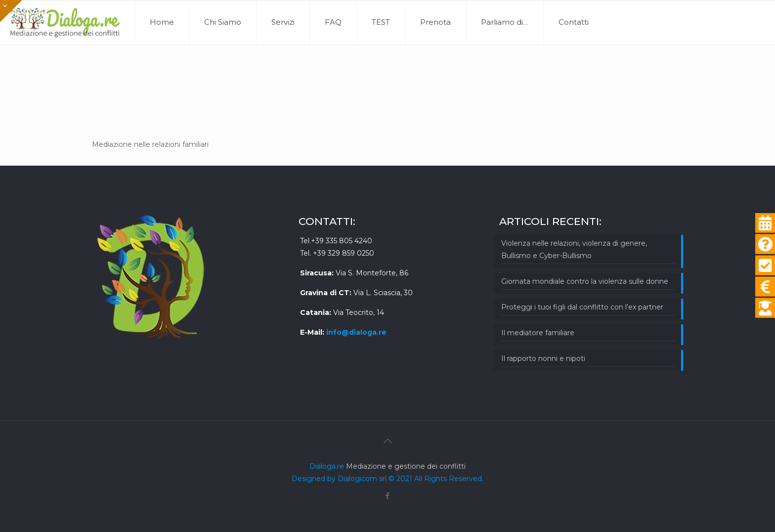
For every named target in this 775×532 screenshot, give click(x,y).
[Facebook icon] (388, 496)
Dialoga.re (328, 466)
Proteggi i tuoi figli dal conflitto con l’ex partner (582, 307)
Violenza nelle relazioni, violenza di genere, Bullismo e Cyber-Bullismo (574, 249)
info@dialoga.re (356, 332)
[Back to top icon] (387, 441)
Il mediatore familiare (538, 333)
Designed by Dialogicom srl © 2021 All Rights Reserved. (387, 479)
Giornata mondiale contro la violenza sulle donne (585, 281)
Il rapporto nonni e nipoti (543, 358)
